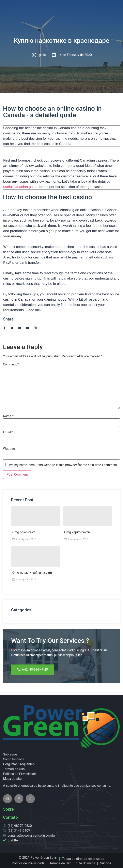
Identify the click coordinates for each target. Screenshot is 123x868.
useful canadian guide (20, 187)
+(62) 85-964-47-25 (32, 670)
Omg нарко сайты (77, 532)
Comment (11, 364)
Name (8, 416)
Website (9, 449)
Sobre (8, 809)
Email (8, 432)
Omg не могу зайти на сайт (32, 573)
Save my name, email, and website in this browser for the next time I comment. (62, 465)
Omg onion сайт (24, 532)
